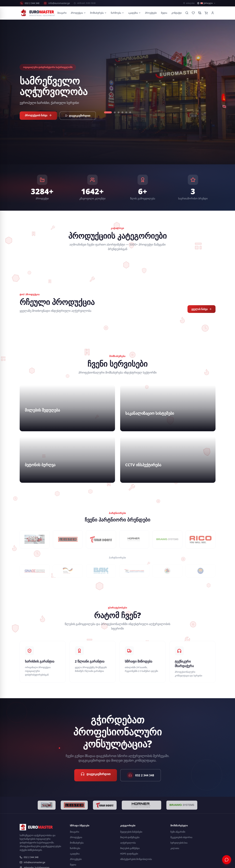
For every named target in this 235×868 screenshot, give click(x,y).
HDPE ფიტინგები (129, 854)
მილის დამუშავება (130, 837)
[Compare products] (200, 13)
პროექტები (151, 13)
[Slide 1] (108, 112)
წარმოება (117, 13)
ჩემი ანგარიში (178, 832)
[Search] (187, 13)
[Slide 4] (122, 112)
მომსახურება (98, 13)
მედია (164, 13)
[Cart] (206, 13)
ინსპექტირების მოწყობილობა (136, 859)
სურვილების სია (179, 843)
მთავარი (62, 13)
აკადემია (134, 13)
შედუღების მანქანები (131, 832)
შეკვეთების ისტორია (181, 837)
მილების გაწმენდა (130, 848)
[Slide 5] (126, 112)
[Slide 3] (119, 112)
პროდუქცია (78, 13)
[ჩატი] (227, 860)
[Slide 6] (130, 112)
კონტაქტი (177, 13)
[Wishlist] (193, 13)
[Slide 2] (115, 112)
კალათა (175, 848)
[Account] (213, 13)
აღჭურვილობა (128, 843)
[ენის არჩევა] (206, 3)
